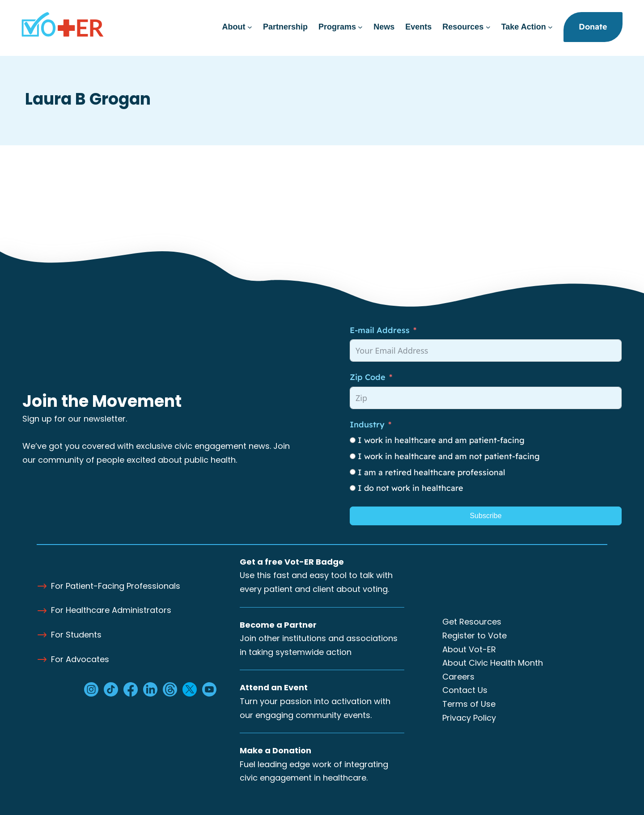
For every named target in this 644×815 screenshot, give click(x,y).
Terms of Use (469, 704)
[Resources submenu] (488, 27)
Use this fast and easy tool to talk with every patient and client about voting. (316, 575)
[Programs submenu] (360, 27)
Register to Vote (475, 636)
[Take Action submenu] (550, 27)
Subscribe (485, 516)
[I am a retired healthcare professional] (353, 472)
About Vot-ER (469, 649)
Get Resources (472, 622)
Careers (458, 677)
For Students (76, 635)
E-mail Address (380, 330)
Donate (593, 27)
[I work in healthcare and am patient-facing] (353, 440)
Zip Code (368, 377)
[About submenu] (250, 27)
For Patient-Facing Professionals (116, 586)
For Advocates (80, 659)
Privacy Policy (469, 718)
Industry (367, 424)
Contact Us (465, 690)
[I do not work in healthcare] (353, 488)
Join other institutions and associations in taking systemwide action (319, 638)
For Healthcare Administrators (111, 610)
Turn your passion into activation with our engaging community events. (315, 701)
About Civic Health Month (493, 663)
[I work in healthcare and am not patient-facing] (353, 456)
